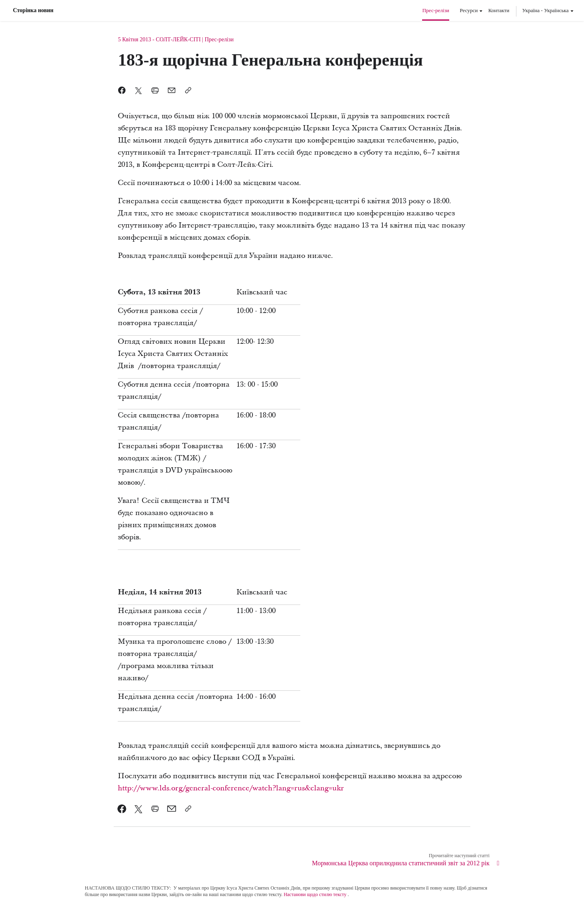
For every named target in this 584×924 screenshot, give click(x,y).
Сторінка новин (33, 11)
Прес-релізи (436, 10)
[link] (122, 809)
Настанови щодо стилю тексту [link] (315, 894)
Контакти (499, 10)
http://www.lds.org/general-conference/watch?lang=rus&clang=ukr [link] (231, 788)
